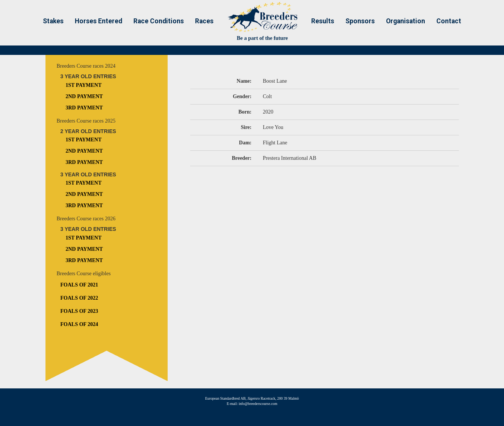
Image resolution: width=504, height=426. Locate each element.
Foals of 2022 (79, 298)
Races (204, 21)
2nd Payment (84, 96)
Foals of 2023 (79, 311)
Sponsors (360, 21)
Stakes (53, 21)
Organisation (406, 21)
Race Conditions (159, 21)
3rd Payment (84, 108)
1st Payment (84, 85)
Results (323, 21)
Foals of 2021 (79, 285)
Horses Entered (98, 21)
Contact (449, 21)
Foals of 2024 (79, 324)
